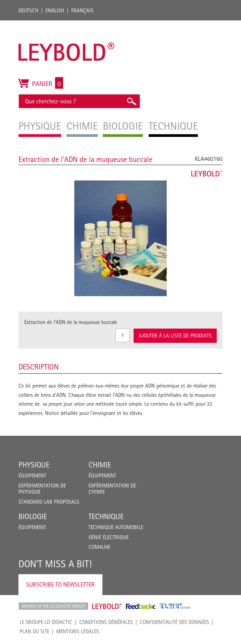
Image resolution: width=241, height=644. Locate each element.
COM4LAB (99, 547)
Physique (34, 465)
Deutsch (28, 10)
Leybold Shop (107, 606)
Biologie (33, 516)
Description (39, 367)
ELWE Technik (175, 606)
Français (82, 10)
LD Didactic (53, 606)
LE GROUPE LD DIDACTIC (46, 622)
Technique (106, 516)
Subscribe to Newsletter (60, 584)
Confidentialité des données (174, 622)
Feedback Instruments (141, 606)
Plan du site (34, 631)
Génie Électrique (109, 537)
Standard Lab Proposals (49, 502)
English (55, 10)
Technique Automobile (116, 527)
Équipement (32, 475)
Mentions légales (78, 631)
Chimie (100, 465)
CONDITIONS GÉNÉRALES (106, 622)
